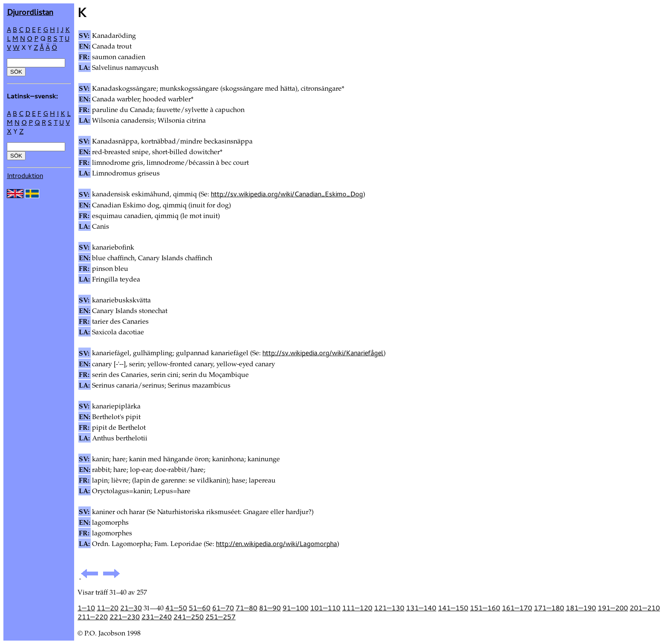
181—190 (581, 608)
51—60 (200, 608)
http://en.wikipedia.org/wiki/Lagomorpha (276, 543)
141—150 (453, 608)
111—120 (357, 608)
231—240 (157, 617)
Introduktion (25, 175)
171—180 (549, 608)
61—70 (223, 608)
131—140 (421, 608)
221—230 (125, 617)
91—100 (295, 608)
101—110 (325, 608)
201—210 (645, 608)
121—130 (389, 608)
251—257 (220, 617)
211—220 (93, 617)
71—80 (246, 608)
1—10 (86, 608)
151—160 (485, 608)
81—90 (270, 608)
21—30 (131, 608)
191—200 (613, 608)
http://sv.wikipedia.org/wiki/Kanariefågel (323, 353)
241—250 (189, 617)
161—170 (517, 608)
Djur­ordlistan (30, 12)
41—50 (176, 608)
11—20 (108, 608)
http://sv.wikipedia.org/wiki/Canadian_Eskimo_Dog (287, 194)
